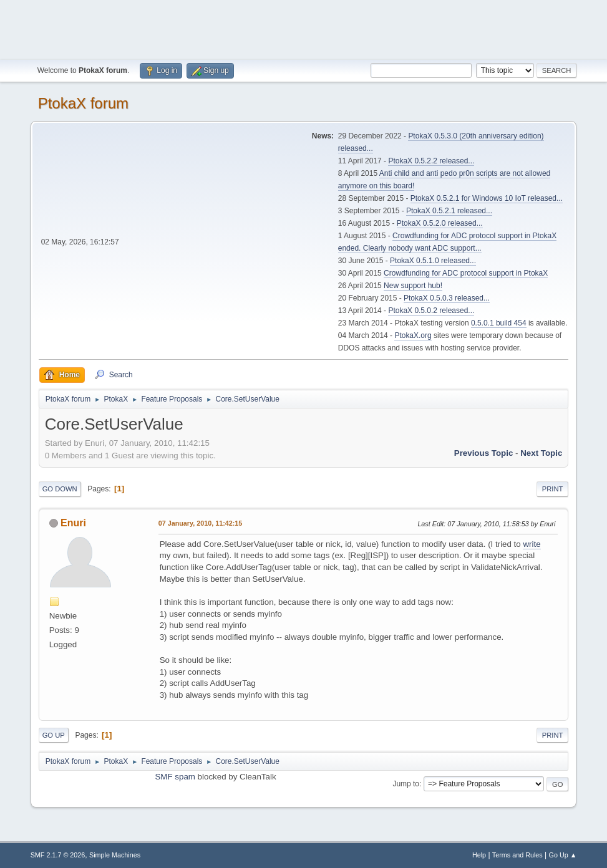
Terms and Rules (517, 855)
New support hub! (413, 286)
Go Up (54, 735)
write (532, 544)
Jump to (406, 784)
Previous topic (484, 453)
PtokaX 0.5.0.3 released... (447, 298)
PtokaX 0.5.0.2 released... (431, 311)
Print (553, 489)
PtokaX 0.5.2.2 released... (431, 161)
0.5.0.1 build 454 (499, 323)
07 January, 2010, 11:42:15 (201, 523)
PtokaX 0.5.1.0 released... (433, 261)
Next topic (541, 453)
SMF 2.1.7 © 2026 (58, 855)
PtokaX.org (413, 335)
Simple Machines (115, 855)
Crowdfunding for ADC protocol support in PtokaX (466, 273)
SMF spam (175, 777)
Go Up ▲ (563, 855)
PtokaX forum (83, 103)
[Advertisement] (304, 28)
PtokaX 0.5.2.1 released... (449, 211)
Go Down (60, 489)
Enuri (73, 523)
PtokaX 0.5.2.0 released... (440, 223)
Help (479, 855)
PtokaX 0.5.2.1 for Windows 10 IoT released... (487, 198)
